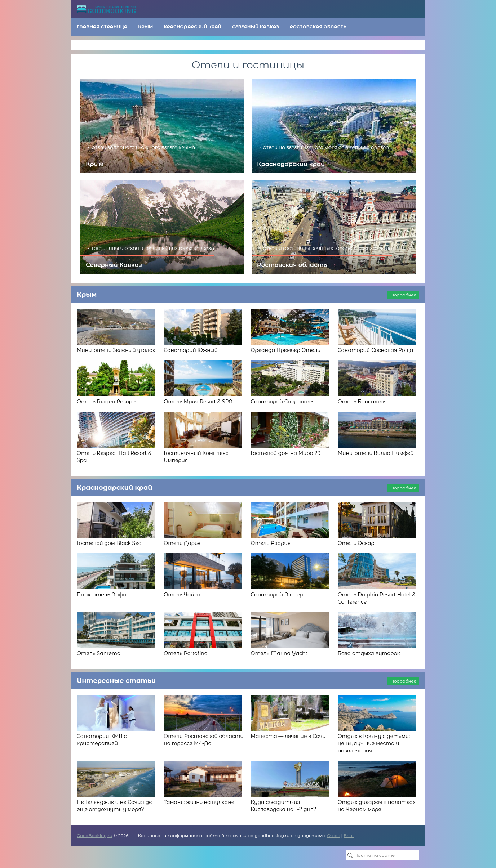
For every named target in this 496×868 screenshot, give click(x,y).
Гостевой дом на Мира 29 (286, 453)
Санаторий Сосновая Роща (376, 350)
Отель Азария (271, 543)
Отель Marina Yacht (279, 653)
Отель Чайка (182, 595)
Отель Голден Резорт (107, 402)
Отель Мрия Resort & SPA (198, 402)
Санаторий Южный (191, 350)
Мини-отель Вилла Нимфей (376, 453)
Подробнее (403, 295)
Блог (349, 835)
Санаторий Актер (277, 595)
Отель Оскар (356, 543)
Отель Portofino (185, 653)
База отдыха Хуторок (369, 653)
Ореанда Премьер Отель (286, 350)
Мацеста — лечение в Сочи (288, 736)
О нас (333, 835)
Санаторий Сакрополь (282, 402)
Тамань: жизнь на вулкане (199, 802)
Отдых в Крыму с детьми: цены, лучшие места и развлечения (374, 743)
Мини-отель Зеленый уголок (116, 350)
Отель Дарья (182, 543)
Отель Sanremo (99, 653)
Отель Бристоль (362, 402)
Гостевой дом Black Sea (109, 543)
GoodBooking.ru (95, 835)
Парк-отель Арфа (101, 595)
